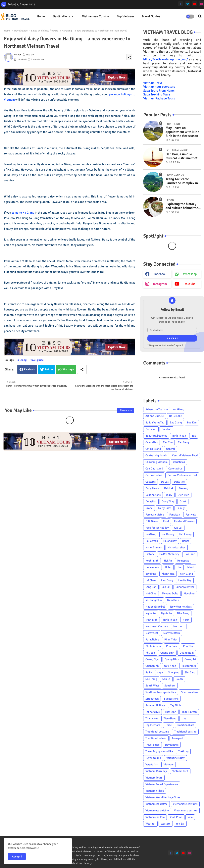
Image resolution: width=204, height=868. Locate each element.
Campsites (152, 442)
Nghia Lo (166, 613)
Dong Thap (168, 501)
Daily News (152, 488)
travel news (172, 745)
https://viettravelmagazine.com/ (166, 59)
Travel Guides (151, 16)
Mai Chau (151, 594)
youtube (190, 284)
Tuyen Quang (153, 758)
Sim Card (190, 672)
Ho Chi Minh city (169, 554)
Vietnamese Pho (155, 817)
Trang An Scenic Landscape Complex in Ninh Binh (182, 181)
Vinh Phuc (176, 817)
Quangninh (152, 666)
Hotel (168, 567)
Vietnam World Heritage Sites (163, 797)
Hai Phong (185, 534)
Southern (170, 686)
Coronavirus (175, 469)
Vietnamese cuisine (96, 16)
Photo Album (153, 646)
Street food (152, 699)
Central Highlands (156, 455)
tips (184, 718)
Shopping (174, 672)
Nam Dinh (173, 600)
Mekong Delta (170, 594)
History (150, 554)
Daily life (179, 482)
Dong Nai (151, 501)
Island (190, 567)
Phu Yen (150, 653)
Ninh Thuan (170, 620)
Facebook (29, 369)
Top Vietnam (125, 16)
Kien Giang (186, 574)
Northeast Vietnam (157, 626)
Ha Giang (21, 360)
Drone (149, 508)
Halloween (152, 541)
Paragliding (152, 640)
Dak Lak (169, 488)
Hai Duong (168, 534)
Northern (179, 626)
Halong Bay (170, 541)
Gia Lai (178, 528)
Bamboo (166, 429)
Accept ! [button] (17, 857)
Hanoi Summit (154, 547)
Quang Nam (187, 653)
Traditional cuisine (185, 732)
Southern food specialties (161, 692)
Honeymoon (153, 567)
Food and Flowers (184, 521)
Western (166, 824)
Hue (179, 567)
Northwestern (172, 633)
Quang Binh (167, 653)
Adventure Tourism (157, 409)
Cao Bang (183, 442)
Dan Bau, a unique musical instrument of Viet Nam (181, 156)
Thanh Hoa (152, 718)
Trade (169, 725)
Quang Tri (190, 659)
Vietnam (169, 764)
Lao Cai (166, 587)
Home (41, 16)
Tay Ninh (176, 705)
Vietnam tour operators (159, 87)
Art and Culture (155, 416)
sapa (160, 672)
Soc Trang (151, 679)
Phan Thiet (171, 640)
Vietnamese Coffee (156, 804)
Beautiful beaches (156, 436)
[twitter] (188, 4)
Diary (169, 495)
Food (166, 521)
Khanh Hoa (168, 574)
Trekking (183, 751)
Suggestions (171, 699)
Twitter (49, 369)
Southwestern (189, 692)
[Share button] (82, 369)
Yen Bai (180, 824)
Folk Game (152, 521)
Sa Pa (149, 672)
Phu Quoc (172, 646)
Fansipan (175, 515)
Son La (166, 679)
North (186, 620)
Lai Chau (151, 580)
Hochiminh (152, 561)
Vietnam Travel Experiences (162, 784)
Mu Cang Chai (154, 600)
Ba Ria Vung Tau (155, 423)
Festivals (191, 515)
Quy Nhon (170, 666)
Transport (177, 738)
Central (171, 449)
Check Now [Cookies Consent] (29, 848)
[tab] (41, 16)
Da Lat (165, 482)
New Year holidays (181, 607)
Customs (151, 482)
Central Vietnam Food (185, 455)
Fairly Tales (165, 508)
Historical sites (177, 547)
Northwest (152, 633)
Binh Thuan (179, 436)
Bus (194, 436)
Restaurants (189, 666)
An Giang (179, 409)
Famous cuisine (155, 515)
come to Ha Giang (23, 213)
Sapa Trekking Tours (157, 94)
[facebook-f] (181, 4)
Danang (183, 488)
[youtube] (195, 4)
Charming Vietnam (156, 462)
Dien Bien (183, 495)
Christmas (179, 462)
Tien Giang (170, 718)
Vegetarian (152, 764)
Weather (150, 824)
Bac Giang (176, 423)
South (179, 679)
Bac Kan (192, 423)
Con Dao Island (154, 469)
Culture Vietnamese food (182, 475)
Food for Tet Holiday (157, 528)
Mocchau (189, 594)
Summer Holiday (155, 705)
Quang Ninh (172, 659)
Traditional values (156, 738)
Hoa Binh (190, 554)
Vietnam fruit (180, 771)
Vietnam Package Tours (159, 98)
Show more (126, 410)
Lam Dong (167, 580)
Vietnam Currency (156, 771)
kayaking (151, 574)
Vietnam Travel (153, 83)
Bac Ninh (151, 429)
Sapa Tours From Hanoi (159, 91)
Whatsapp (68, 369)
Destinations (61, 16)
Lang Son (151, 587)
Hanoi (186, 541)
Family (181, 508)
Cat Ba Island (153, 449)
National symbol (155, 607)
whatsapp (190, 274)
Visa (190, 817)
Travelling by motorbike (159, 751)
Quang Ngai (152, 659)
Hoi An (168, 561)
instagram (160, 284)
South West (152, 686)
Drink (183, 501)
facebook (160, 274)
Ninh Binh (152, 620)
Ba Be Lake (176, 416)
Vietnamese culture (186, 811)
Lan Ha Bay (185, 580)
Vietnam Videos (155, 791)
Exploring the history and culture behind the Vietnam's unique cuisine (182, 206)
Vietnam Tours (154, 778)
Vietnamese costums (185, 804)
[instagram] (202, 4)
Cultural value (154, 475)
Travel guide (21, 31)
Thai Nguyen (189, 712)
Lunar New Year (185, 587)
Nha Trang (183, 613)
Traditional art (185, 725)
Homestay (183, 561)
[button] (190, 17)
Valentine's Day (176, 758)
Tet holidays (153, 712)
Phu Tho (188, 646)
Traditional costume (157, 732)
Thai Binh (171, 712)
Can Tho (168, 442)
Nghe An (151, 613)
